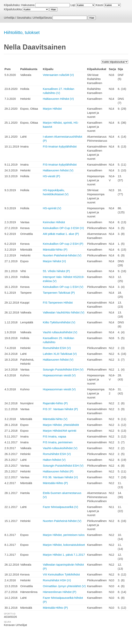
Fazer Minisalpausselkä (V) (60, 507)
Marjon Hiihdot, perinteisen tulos (64, 535)
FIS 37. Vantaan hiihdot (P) (60, 409)
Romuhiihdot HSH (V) (57, 580)
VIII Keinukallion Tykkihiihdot (61, 574)
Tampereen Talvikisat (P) (59, 293)
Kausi (99, 5)
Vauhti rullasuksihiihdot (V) (60, 332)
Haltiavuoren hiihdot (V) (58, 170)
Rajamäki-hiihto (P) (55, 403)
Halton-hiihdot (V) (54, 460)
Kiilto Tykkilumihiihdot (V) (59, 322)
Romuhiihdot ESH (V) (57, 348)
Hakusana (28, 5)
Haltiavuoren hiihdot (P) (58, 471)
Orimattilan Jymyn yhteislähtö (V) (64, 586)
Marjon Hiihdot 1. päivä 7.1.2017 (64, 555)
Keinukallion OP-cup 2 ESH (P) (63, 244)
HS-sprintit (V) (52, 208)
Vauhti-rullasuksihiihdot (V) (60, 448)
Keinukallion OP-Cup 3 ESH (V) (63, 228)
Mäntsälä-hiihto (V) (55, 419)
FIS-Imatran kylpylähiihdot (60, 146)
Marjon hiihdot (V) (54, 261)
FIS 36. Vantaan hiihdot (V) (60, 477)
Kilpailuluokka (13, 9)
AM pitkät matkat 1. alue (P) (61, 234)
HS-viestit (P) (51, 176)
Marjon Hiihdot (52, 109)
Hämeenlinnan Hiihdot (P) (60, 592)
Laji (73, 5)
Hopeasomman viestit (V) (59, 375)
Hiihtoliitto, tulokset (22, 33)
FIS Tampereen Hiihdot (58, 302)
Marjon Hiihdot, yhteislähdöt (61, 425)
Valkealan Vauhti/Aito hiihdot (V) (64, 312)
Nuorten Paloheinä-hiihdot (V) (62, 255)
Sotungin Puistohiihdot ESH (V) (63, 369)
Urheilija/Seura (42, 18)
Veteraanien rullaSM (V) (58, 75)
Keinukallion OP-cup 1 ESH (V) (63, 287)
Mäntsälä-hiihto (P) (55, 250)
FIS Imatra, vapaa (54, 436)
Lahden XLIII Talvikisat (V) (60, 354)
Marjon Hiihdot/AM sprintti (60, 431)
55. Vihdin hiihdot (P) (56, 271)
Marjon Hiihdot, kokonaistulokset (64, 545)
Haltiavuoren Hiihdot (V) (58, 99)
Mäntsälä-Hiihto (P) (55, 483)
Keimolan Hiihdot (54, 222)
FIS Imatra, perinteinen (58, 442)
